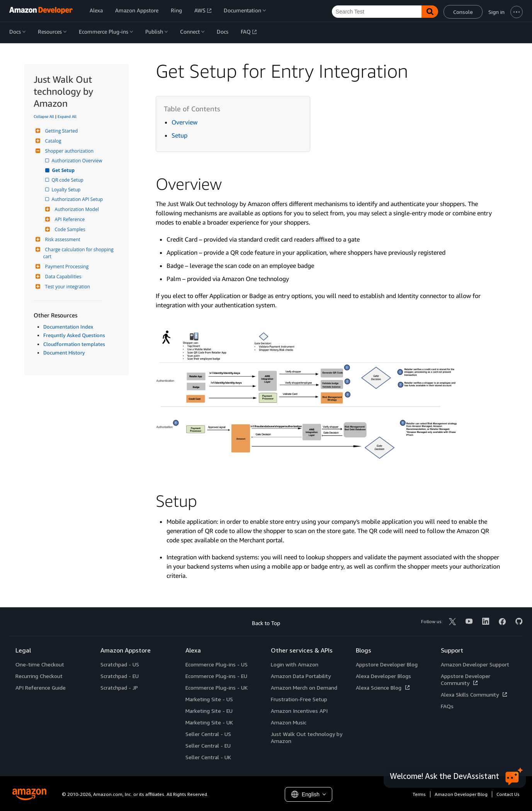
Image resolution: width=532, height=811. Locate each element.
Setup (179, 135)
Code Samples (69, 229)
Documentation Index (68, 327)
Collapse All (44, 116)
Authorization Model (76, 209)
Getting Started (61, 131)
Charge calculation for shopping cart (79, 253)
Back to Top (266, 623)
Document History (64, 353)
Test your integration (67, 287)
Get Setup (64, 170)
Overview (184, 122)
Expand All (67, 116)
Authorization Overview (78, 161)
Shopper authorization (69, 151)
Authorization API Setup (78, 199)
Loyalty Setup (67, 190)
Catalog (52, 141)
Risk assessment (62, 239)
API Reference (69, 219)
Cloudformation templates (74, 344)
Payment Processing (66, 267)
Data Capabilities (62, 277)
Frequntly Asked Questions (74, 335)
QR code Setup (68, 180)
